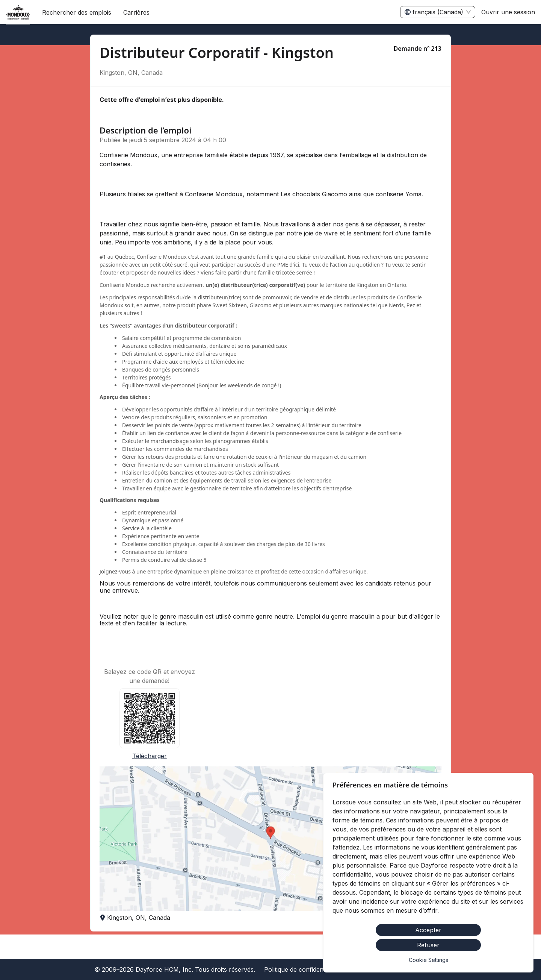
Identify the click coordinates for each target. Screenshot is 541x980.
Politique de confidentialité (301, 969)
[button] (270, 839)
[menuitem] (18, 12)
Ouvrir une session (508, 12)
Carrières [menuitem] (136, 12)
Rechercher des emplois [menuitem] (77, 12)
